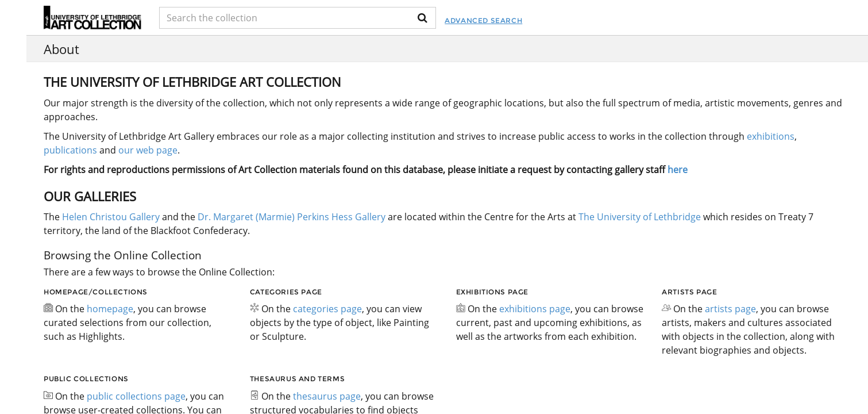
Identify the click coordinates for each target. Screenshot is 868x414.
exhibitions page (535, 309)
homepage (110, 309)
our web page (148, 150)
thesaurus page (327, 396)
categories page (327, 309)
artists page (730, 309)
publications (70, 150)
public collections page (136, 396)
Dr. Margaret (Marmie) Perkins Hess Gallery (292, 217)
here (678, 170)
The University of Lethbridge (639, 217)
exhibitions (771, 136)
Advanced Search (483, 20)
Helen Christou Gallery (111, 217)
